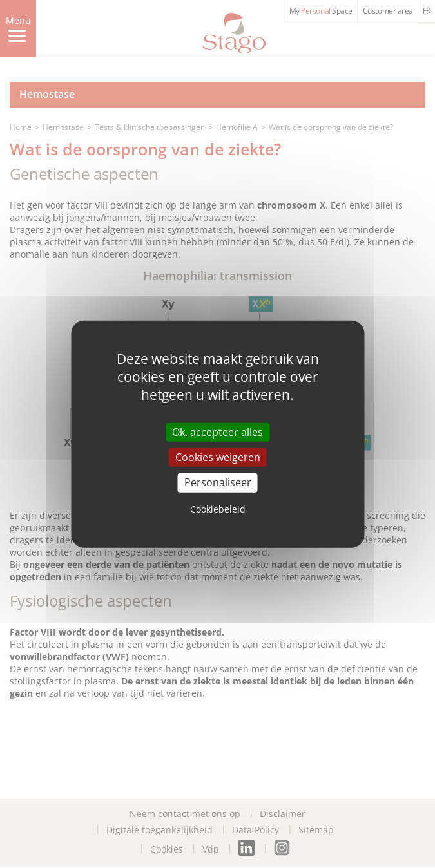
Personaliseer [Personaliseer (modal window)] (218, 482)
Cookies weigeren (218, 457)
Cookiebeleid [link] (218, 508)
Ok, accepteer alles (217, 432)
